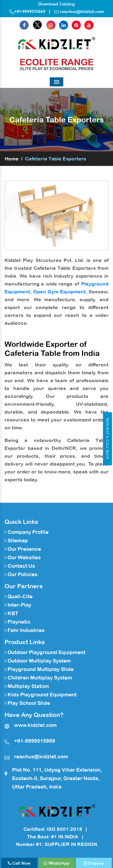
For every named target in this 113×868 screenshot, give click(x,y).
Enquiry (94, 863)
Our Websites (23, 557)
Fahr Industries (25, 630)
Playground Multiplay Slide (39, 669)
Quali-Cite (19, 596)
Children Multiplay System (38, 678)
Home (12, 159)
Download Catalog (57, 4)
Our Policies (21, 574)
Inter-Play (18, 605)
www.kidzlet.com (35, 725)
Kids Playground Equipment (41, 695)
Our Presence (23, 549)
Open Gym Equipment (59, 292)
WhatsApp (57, 863)
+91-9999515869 (27, 11)
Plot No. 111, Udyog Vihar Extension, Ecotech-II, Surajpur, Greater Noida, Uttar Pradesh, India (57, 778)
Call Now (19, 863)
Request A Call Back (107, 439)
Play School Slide (27, 703)
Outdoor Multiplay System (38, 661)
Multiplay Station (27, 686)
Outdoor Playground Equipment (45, 652)
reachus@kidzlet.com (82, 11)
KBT (11, 613)
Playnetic (17, 622)
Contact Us (20, 566)
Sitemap (16, 540)
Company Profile (27, 532)
